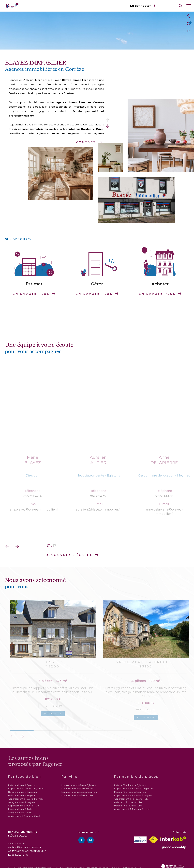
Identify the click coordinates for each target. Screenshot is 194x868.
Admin (106, 863)
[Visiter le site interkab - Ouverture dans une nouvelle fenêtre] (173, 835)
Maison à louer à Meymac (22, 791)
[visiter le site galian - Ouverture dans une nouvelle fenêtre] (174, 843)
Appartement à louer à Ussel (24, 812)
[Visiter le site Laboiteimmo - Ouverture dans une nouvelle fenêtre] (173, 862)
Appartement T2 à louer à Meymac (134, 791)
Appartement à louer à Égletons (26, 784)
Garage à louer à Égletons (22, 788)
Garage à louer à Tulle (20, 808)
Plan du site (79, 863)
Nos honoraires (66, 863)
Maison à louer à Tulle (20, 805)
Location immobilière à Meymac (79, 788)
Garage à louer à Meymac (22, 798)
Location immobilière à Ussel (77, 784)
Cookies (140, 863)
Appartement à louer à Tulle (24, 801)
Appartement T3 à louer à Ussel (132, 805)
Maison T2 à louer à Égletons (130, 781)
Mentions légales (94, 863)
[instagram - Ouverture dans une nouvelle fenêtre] (90, 836)
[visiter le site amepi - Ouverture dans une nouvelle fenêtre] (140, 836)
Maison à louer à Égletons (22, 781)
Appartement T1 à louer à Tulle (131, 795)
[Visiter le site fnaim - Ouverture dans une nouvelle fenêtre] (153, 836)
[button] (22, 732)
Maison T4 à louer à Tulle (128, 801)
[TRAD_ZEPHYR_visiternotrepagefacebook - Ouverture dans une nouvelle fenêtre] (82, 836)
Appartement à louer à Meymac (26, 795)
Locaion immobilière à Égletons (79, 781)
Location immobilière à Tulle (77, 791)
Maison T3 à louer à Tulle (128, 798)
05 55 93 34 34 (16, 839)
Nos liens (115, 863)
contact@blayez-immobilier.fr (25, 843)
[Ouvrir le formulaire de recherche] (171, 6)
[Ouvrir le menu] (189, 6)
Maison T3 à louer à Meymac (130, 788)
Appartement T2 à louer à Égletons (134, 784)
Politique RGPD (128, 863)
